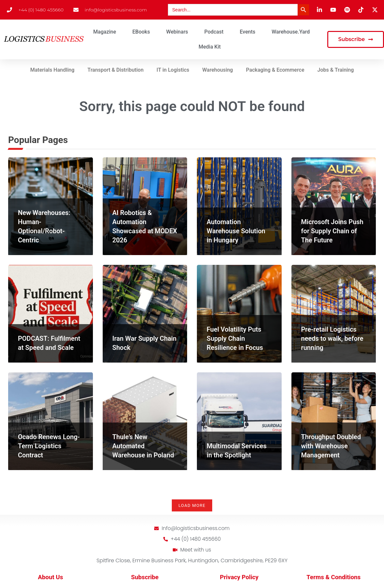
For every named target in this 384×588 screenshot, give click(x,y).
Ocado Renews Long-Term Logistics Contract (49, 446)
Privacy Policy (239, 578)
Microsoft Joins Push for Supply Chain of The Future (332, 231)
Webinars (177, 32)
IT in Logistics (173, 70)
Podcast (214, 32)
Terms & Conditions (333, 578)
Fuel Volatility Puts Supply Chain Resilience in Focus (235, 338)
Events (248, 32)
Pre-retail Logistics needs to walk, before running (332, 338)
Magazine (105, 32)
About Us (50, 578)
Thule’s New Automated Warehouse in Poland (143, 446)
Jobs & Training (336, 70)
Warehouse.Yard (291, 32)
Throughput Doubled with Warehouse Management (331, 446)
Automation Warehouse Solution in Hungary (236, 231)
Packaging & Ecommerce (275, 70)
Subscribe (145, 578)
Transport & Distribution (115, 70)
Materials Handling (52, 70)
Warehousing (218, 70)
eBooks (141, 32)
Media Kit (210, 47)
